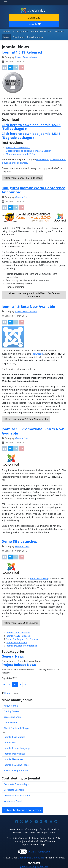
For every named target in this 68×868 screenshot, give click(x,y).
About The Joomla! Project (17, 728)
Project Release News (26, 57)
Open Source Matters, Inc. (31, 858)
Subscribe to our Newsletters (22, 810)
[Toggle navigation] (5, 3)
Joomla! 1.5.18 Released (22, 52)
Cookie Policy (55, 838)
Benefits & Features (41, 31)
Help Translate (47, 841)
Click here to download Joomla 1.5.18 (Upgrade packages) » (31, 136)
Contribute (18, 37)
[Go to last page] (25, 685)
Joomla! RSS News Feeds (16, 765)
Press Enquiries (35, 37)
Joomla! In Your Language (17, 748)
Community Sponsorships (17, 795)
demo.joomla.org (39, 578)
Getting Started (12, 711)
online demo (43, 160)
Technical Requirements (16, 770)
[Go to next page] (20, 685)
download (38, 354)
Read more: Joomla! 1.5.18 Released (23, 178)
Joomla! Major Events (17, 642)
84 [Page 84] (15, 685)
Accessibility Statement (18, 838)
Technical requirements (18, 148)
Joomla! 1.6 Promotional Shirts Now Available (33, 431)
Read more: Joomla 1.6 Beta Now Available (26, 419)
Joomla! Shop (11, 743)
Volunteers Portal (13, 801)
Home (7, 31)
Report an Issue (30, 845)
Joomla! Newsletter (14, 759)
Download (34, 18)
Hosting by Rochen (34, 866)
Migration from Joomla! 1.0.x (20, 154)
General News (22, 197)
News (6, 37)
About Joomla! (20, 31)
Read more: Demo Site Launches (21, 623)
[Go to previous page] (10, 685)
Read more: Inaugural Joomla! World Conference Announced (34, 295)
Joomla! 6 (60, 31)
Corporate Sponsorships (16, 784)
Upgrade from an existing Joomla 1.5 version (29, 151)
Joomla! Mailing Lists (14, 754)
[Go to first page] (4, 685)
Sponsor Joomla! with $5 (26, 841)
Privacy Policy (39, 838)
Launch (34, 24)
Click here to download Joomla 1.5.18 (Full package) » (31, 127)
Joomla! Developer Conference (21, 646)
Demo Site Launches (19, 541)
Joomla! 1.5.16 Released (18, 636)
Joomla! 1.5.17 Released (18, 633)
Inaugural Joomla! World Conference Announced (33, 190)
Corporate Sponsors (14, 790)
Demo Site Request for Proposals (23, 639)
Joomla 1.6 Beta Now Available (28, 307)
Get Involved (10, 723)
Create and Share (13, 717)
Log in (43, 845)
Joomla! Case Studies (14, 737)
